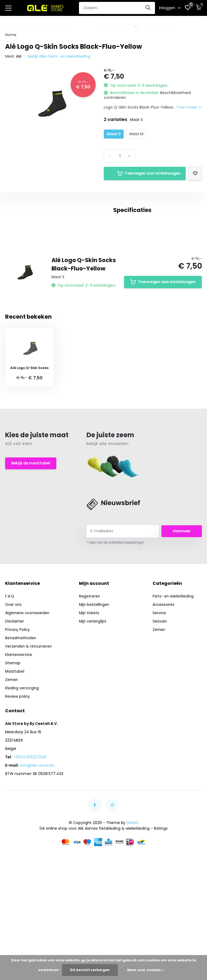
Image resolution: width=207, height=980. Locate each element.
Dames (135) (58, 271)
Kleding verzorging (22, 756)
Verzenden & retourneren (29, 714)
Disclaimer (15, 689)
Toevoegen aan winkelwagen (144, 172)
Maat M (136, 133)
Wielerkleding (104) (55, 281)
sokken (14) (19, 281)
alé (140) (30, 271)
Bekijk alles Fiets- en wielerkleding (59, 55)
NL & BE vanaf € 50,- (139, 23)
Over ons (14, 672)
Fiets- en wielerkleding (173, 664)
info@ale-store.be (37, 833)
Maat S (114, 133)
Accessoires (164, 672)
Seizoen (160, 689)
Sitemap (13, 731)
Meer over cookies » (145, 970)
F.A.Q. (10, 664)
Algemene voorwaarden (28, 680)
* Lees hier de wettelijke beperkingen (115, 610)
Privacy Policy (18, 697)
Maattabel (15, 739)
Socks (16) (88, 271)
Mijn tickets (89, 680)
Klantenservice (19, 722)
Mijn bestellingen (95, 672)
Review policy (18, 764)
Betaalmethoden (21, 706)
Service (159, 680)
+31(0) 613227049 (30, 825)
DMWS (132, 890)
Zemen (12, 747)
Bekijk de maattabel (31, 531)
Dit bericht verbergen (90, 970)
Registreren (90, 664)
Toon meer (189, 106)
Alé (19, 55)
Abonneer (182, 599)
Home (11, 33)
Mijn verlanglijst (93, 689)
